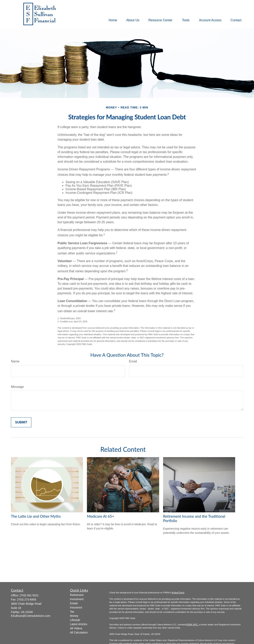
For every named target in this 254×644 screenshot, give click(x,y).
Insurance (76, 607)
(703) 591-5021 (29, 595)
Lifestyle (75, 620)
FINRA (189, 625)
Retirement (77, 595)
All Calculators (79, 632)
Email (133, 361)
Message (17, 387)
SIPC (196, 625)
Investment (77, 599)
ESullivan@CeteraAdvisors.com (31, 616)
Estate (74, 603)
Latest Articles (79, 624)
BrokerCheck (178, 593)
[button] (113, 20)
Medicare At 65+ (101, 516)
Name (15, 361)
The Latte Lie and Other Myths (36, 516)
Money (74, 616)
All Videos (76, 628)
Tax (72, 612)
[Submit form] (21, 422)
